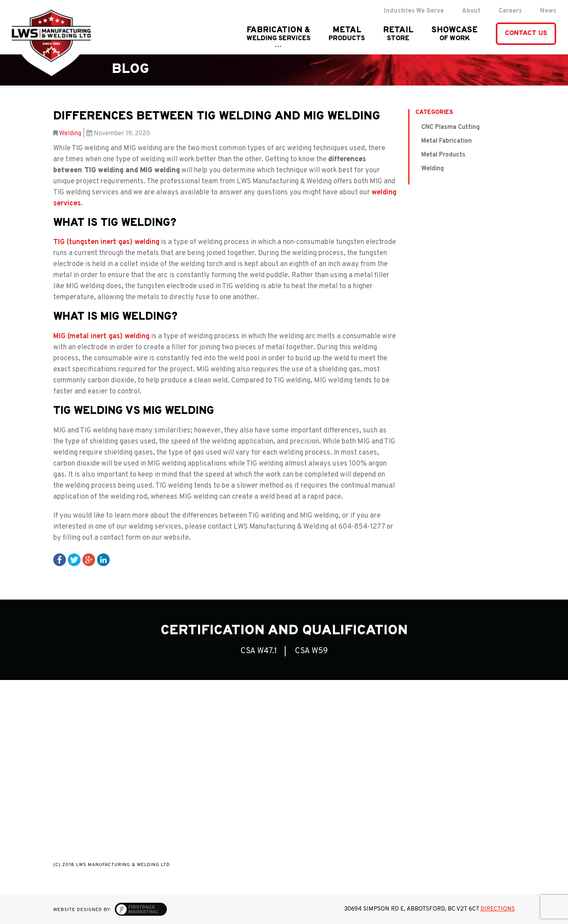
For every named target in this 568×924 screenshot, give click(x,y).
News (548, 11)
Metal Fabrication (447, 141)
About (471, 11)
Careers (510, 11)
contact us (526, 34)
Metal (347, 34)
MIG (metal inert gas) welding (101, 336)
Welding (70, 134)
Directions (498, 909)
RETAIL (398, 34)
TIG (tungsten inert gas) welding (106, 242)
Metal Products (443, 155)
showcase (455, 34)
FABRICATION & (278, 34)
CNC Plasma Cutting (450, 127)
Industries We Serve (414, 11)
